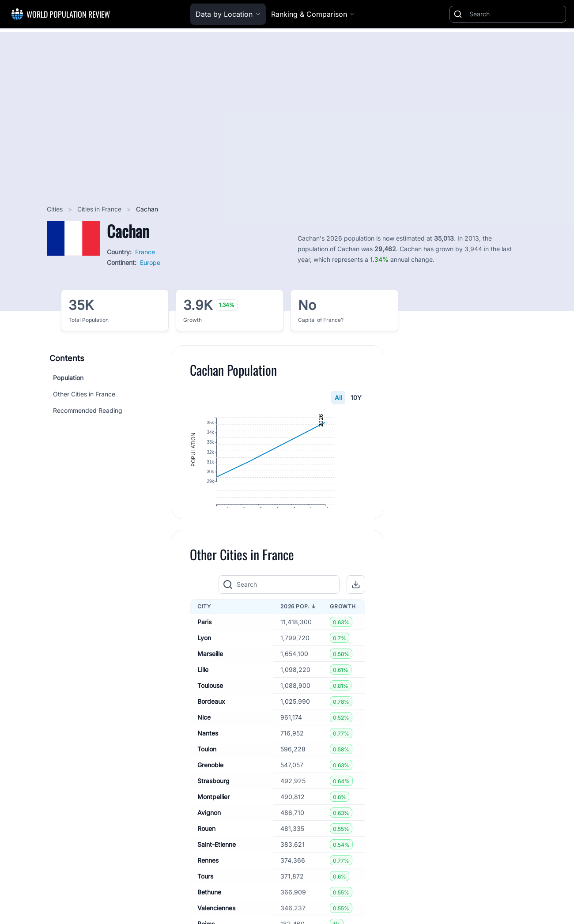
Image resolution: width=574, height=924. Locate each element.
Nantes (208, 756)
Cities (56, 209)
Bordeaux (211, 724)
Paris (204, 644)
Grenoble (210, 787)
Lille (203, 692)
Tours (205, 899)
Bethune (209, 915)
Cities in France (100, 209)
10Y (356, 398)
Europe (150, 262)
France (145, 252)
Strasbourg (213, 803)
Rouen (206, 851)
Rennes (208, 883)
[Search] (516, 14)
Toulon (207, 771)
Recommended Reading (88, 410)
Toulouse (210, 708)
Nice (204, 740)
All (338, 398)
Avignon (209, 835)
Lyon (204, 660)
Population (68, 378)
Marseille (210, 676)
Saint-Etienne (217, 867)
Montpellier (213, 819)
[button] (356, 607)
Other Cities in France (84, 394)
